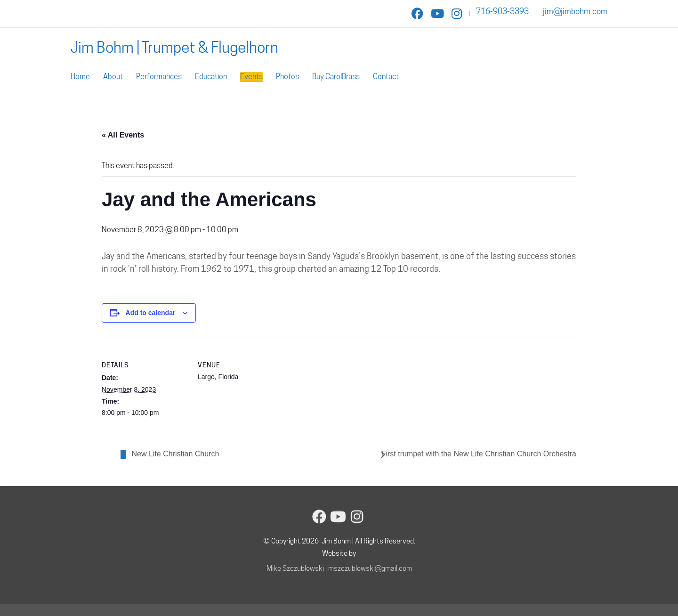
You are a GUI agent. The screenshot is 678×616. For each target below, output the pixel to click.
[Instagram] (357, 517)
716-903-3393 (502, 11)
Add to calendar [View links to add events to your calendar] (151, 313)
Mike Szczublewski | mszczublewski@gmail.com (339, 568)
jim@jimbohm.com (575, 11)
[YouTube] (338, 517)
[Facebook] (319, 517)
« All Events (123, 135)
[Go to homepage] (174, 47)
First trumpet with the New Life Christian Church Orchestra (479, 454)
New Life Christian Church (174, 454)
